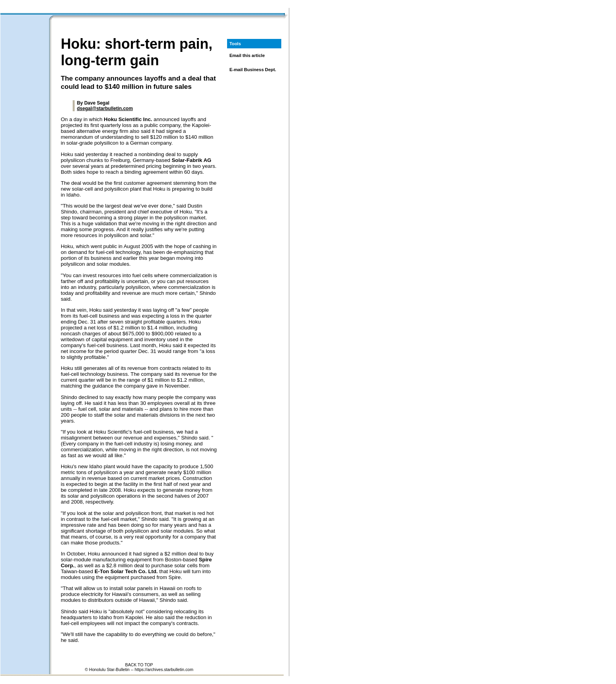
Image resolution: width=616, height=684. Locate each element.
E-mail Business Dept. (253, 70)
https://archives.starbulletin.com (164, 669)
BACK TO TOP (139, 665)
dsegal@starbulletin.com (105, 108)
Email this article (247, 55)
